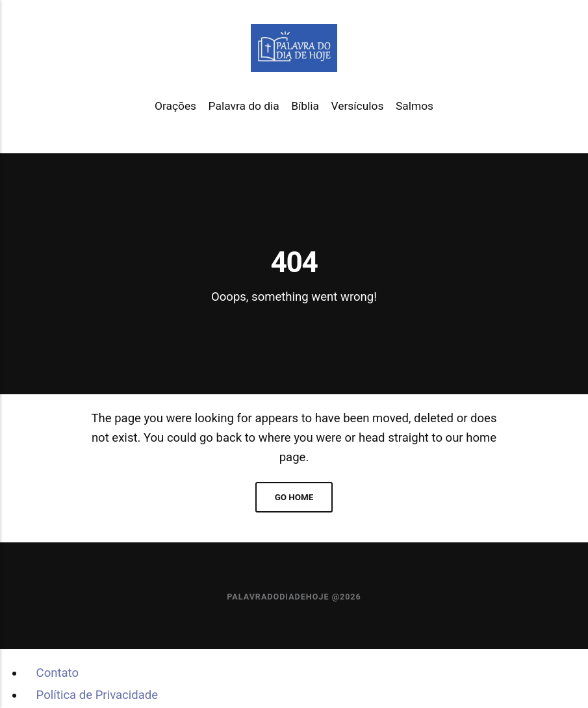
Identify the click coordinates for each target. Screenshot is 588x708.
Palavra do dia (244, 106)
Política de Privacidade (97, 695)
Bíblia (305, 106)
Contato (58, 673)
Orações (175, 106)
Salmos (415, 106)
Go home (294, 497)
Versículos (358, 106)
